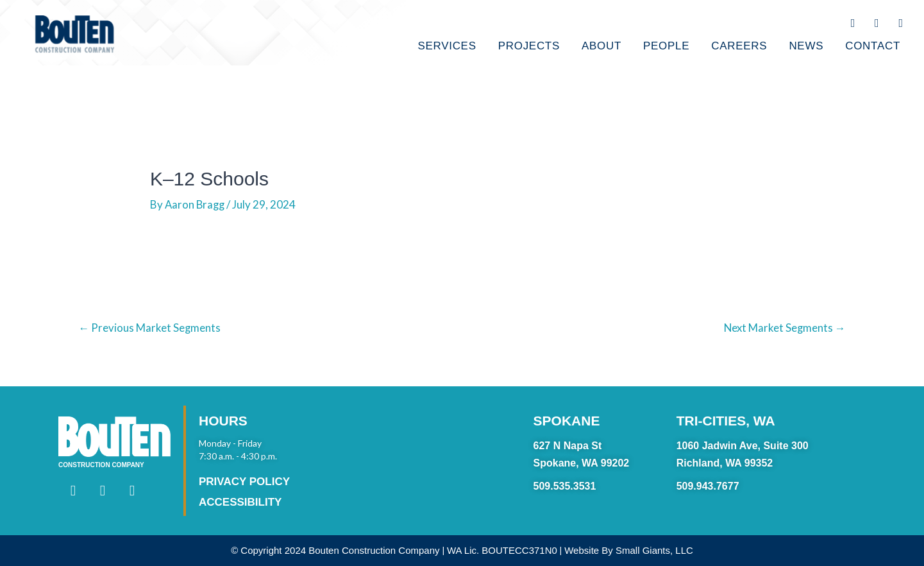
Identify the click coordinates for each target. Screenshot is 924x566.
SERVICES (447, 46)
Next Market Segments (784, 328)
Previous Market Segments (150, 328)
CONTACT (873, 46)
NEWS (806, 46)
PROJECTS (529, 46)
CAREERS (739, 46)
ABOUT (601, 46)
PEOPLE (666, 46)
